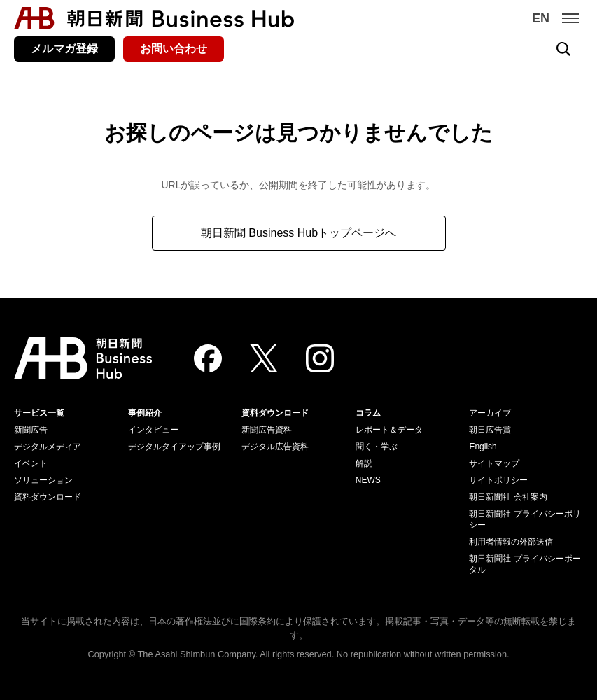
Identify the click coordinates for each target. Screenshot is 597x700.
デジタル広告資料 (275, 447)
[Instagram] (320, 358)
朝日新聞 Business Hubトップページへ (298, 233)
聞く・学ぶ (377, 447)
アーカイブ (490, 413)
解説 (364, 463)
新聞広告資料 (267, 430)
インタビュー (153, 430)
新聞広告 (31, 430)
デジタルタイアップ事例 (174, 447)
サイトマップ (494, 463)
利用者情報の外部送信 (511, 542)
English (483, 447)
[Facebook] (208, 358)
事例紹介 (145, 413)
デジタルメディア (48, 447)
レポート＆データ (389, 430)
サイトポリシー (498, 480)
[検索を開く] (563, 49)
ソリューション (43, 480)
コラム (368, 413)
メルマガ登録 (64, 49)
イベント (31, 463)
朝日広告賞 (490, 430)
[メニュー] (570, 18)
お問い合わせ (174, 49)
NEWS (368, 480)
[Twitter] (264, 358)
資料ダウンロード (48, 497)
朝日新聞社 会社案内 (508, 497)
